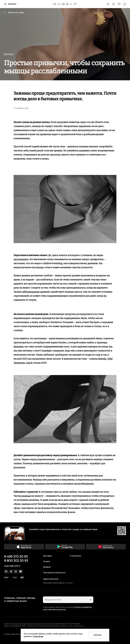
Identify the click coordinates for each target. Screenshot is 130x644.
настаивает (21, 259)
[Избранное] (119, 4)
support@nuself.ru (12, 566)
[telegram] (11, 571)
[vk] (6, 571)
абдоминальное (31, 292)
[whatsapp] (16, 571)
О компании (76, 556)
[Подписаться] (90, 600)
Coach (29, 363)
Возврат (47, 567)
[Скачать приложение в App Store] (24, 547)
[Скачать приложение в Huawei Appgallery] (106, 547)
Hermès (102, 359)
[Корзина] (125, 4)
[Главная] (65, 4)
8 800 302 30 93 (16, 561)
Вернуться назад (14, 12)
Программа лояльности (54, 573)
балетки (19, 347)
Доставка (47, 556)
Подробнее (38, 636)
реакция (26, 496)
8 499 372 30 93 (16, 557)
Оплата (47, 561)
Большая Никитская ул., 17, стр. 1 (58, 583)
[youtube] (21, 571)
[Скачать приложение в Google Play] (65, 547)
